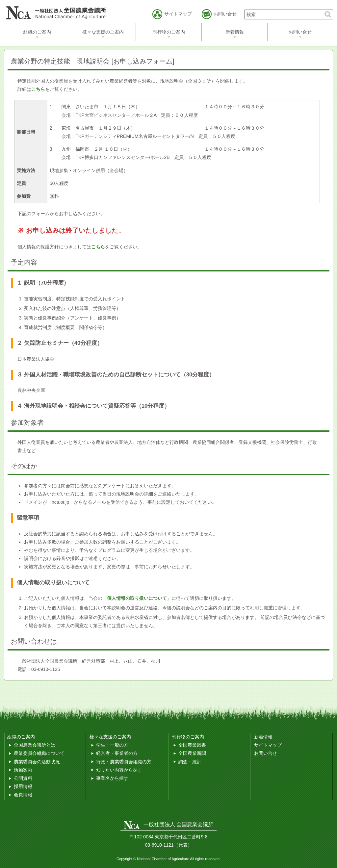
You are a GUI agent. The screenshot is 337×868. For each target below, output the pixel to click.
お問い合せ (300, 32)
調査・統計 (190, 762)
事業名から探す (112, 778)
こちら (98, 247)
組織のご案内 (37, 32)
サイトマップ (268, 745)
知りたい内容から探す (119, 770)
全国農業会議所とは (35, 745)
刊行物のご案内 (169, 32)
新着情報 (235, 32)
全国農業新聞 (192, 753)
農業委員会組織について (39, 753)
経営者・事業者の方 (117, 753)
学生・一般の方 (112, 745)
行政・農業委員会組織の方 (124, 762)
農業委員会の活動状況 (37, 762)
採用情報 (23, 786)
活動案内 (23, 770)
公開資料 (23, 778)
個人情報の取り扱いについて (137, 598)
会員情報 (23, 795)
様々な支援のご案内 (103, 32)
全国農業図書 (192, 745)
